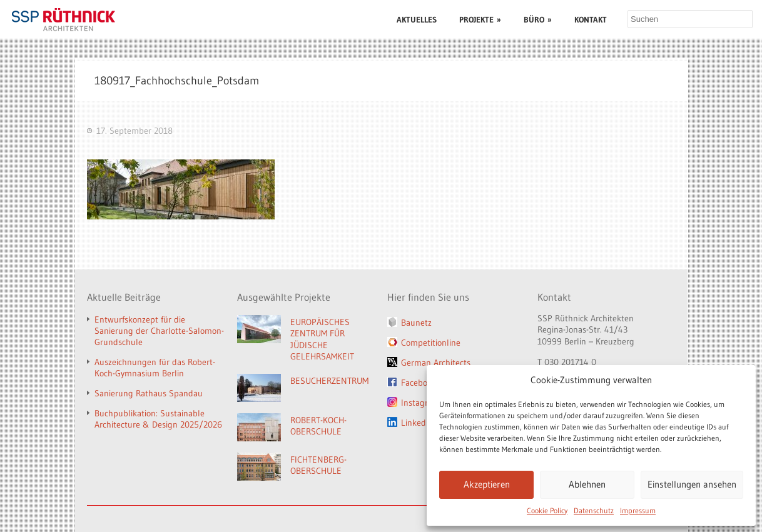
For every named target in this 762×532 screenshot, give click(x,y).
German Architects (436, 363)
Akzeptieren (487, 484)
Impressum (638, 510)
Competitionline (431, 343)
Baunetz (416, 323)
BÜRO (538, 19)
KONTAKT (591, 19)
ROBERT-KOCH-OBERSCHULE (318, 426)
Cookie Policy (547, 510)
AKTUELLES (417, 19)
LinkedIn (417, 423)
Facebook (419, 383)
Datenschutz (594, 510)
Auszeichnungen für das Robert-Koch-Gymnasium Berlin (155, 368)
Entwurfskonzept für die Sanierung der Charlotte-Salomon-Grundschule (159, 331)
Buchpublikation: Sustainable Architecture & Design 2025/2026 (158, 419)
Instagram (420, 403)
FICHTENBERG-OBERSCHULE (318, 465)
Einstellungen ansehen (692, 484)
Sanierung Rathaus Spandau (149, 393)
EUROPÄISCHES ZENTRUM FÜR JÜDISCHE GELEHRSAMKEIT (322, 339)
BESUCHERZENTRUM (329, 381)
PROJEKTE (480, 19)
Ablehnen (587, 484)
